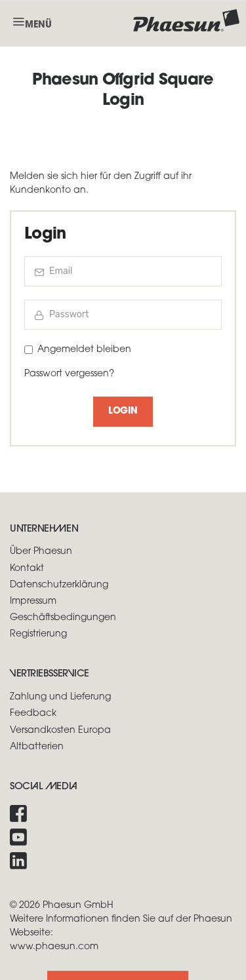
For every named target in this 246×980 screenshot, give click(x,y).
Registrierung (38, 634)
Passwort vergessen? (69, 374)
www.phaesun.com (54, 947)
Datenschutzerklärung (59, 585)
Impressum (33, 601)
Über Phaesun (41, 552)
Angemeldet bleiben (84, 350)
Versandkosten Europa (60, 731)
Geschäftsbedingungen (63, 618)
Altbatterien (37, 747)
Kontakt (27, 569)
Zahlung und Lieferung (60, 697)
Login (123, 411)
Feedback (33, 714)
